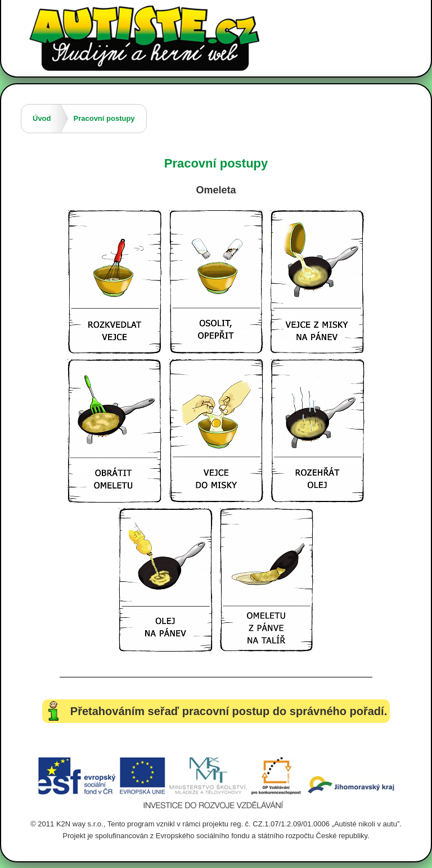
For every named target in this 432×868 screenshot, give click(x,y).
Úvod (42, 118)
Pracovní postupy (104, 118)
